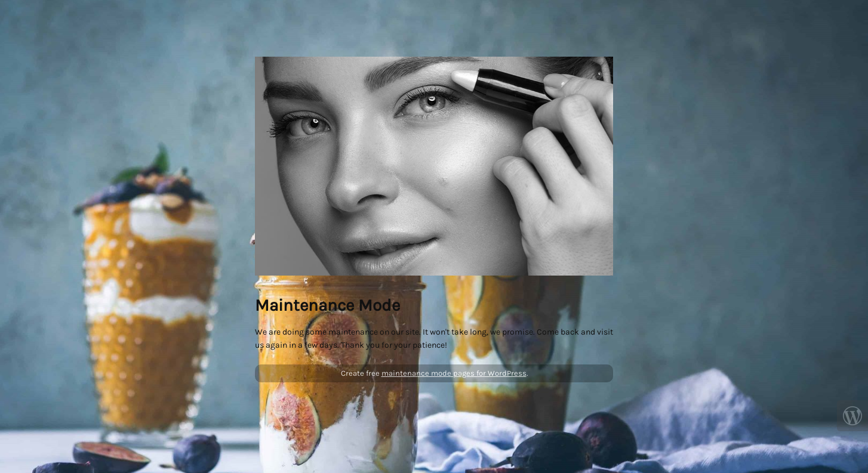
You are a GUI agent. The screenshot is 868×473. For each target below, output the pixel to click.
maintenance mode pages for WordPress (454, 373)
